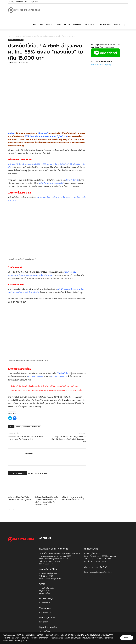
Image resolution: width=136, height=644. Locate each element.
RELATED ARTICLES (17, 473)
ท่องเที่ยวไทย (36, 427)
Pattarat (13, 63)
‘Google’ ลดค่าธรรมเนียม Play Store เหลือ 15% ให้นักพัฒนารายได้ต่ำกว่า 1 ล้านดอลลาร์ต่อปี (69, 439)
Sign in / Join (35, 2)
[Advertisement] (47, 123)
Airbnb (18, 427)
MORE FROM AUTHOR (38, 473)
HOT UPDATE (38, 25)
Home (10, 36)
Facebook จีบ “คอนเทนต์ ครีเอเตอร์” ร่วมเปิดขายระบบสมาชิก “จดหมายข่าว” (26, 438)
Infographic (90, 25)
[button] (125, 25)
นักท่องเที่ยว (26, 427)
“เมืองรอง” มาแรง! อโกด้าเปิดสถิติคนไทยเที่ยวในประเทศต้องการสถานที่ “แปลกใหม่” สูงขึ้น (46, 391)
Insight (117, 25)
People (49, 25)
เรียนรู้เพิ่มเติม (23, 641)
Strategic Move (105, 25)
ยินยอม (126, 638)
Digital (67, 25)
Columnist (78, 25)
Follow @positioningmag (101, 64)
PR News (58, 25)
